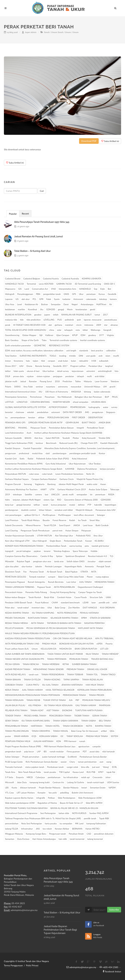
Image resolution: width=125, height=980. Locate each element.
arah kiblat (100, 376)
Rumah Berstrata (56, 582)
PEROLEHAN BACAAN (58, 417)
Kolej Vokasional (80, 459)
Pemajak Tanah (103, 566)
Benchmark (51, 443)
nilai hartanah (108, 752)
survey (114, 407)
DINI (81, 356)
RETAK (66, 664)
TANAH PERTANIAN (57, 659)
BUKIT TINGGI (89, 423)
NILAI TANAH (92, 654)
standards (84, 351)
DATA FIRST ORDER (72, 412)
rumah (82, 741)
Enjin (103, 289)
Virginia (110, 335)
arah (101, 356)
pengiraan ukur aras (42, 561)
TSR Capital (64, 772)
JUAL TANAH (85, 582)
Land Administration (14, 433)
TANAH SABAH (89, 721)
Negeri (75, 304)
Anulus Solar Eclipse (98, 489)
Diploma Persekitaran (87, 469)
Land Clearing (11, 531)
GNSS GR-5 (109, 284)
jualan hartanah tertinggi (53, 757)
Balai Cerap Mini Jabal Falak (71, 577)
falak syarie (19, 371)
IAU (40, 392)
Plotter (76, 438)
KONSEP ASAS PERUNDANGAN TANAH (24, 546)
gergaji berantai (24, 505)
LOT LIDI (104, 649)
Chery (72, 762)
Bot (109, 289)
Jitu (42, 309)
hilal (43, 361)
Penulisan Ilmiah (76, 834)
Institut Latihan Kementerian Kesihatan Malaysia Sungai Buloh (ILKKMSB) (68, 433)
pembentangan (59, 453)
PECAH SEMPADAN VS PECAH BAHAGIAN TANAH (51, 628)
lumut (97, 315)
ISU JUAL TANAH (50, 685)
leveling (63, 356)
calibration (111, 351)
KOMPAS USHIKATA (92, 279)
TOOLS (53, 356)
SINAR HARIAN (21, 736)
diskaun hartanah (28, 788)
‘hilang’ (106, 767)
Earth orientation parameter (18, 345)
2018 (57, 381)
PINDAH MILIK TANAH (97, 736)
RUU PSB (91, 772)
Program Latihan (78, 366)
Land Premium (12, 520)
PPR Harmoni (70, 741)
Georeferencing (12, 335)
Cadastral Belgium (32, 279)
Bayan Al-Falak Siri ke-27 (71, 803)
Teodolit (66, 438)
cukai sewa (34, 474)
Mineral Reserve (33, 525)
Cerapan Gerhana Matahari (44, 479)
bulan (73, 361)
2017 (105, 315)
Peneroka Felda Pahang (36, 592)
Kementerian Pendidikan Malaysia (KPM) (24, 464)
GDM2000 (106, 500)
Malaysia (88, 381)
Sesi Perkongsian (48, 813)
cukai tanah (47, 474)
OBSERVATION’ (96, 417)
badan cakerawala (102, 392)
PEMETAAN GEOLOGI (16, 577)
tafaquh (80, 376)
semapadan (82, 494)
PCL (34, 299)
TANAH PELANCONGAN (17, 731)
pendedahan (43, 412)
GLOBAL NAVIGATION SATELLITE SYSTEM (25, 407)
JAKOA (77, 525)
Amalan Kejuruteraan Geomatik (20, 536)
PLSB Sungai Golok (14, 762)
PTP (89, 505)
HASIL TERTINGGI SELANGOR (60, 690)
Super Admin (29, 32)
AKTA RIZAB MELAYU (15, 674)
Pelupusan (86, 531)
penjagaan (58, 376)
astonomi (56, 412)
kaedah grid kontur (100, 546)
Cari (42, 191)
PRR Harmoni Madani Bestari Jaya (60, 746)
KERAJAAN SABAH (48, 736)
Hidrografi (10, 294)
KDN (59, 741)
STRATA (84, 572)
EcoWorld (72, 757)
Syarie (57, 299)
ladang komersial (95, 839)
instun (8, 361)
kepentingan (111, 505)
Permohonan (36, 397)
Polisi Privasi (32, 965)
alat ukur (26, 299)
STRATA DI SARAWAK (100, 618)
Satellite (28, 494)
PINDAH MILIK (49, 644)
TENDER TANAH (13, 716)
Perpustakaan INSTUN (15, 474)
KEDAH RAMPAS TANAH (17, 613)
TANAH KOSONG (52, 680)
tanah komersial (77, 839)
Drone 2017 (11, 366)
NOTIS (89, 726)
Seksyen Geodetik (13, 438)
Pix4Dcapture (49, 515)
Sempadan (56, 304)
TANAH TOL (92, 674)
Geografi (107, 330)
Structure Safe (96, 597)
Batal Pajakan (71, 572)
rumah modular (57, 752)
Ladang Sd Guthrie (75, 782)
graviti (112, 387)
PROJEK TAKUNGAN (15, 618)
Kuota (14, 788)
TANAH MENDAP (110, 654)
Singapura (111, 412)
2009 (99, 325)
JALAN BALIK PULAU (15, 705)
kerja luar (9, 505)
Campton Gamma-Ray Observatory (21, 556)
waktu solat (92, 484)
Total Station (11, 356)
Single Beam (55, 541)
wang (109, 762)
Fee (25, 572)
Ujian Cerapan (63, 335)
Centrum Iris (58, 782)
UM (105, 387)
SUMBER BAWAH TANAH (84, 664)
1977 (101, 335)
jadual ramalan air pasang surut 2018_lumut (38, 236)
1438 (94, 361)
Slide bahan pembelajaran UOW (20, 803)
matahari (69, 325)
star (106, 325)
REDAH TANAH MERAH (17, 623)
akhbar (41, 417)
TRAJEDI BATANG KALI (102, 659)
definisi (81, 505)
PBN (38, 294)
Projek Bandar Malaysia (50, 788)
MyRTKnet (101, 304)
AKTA (94, 572)
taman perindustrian (87, 762)
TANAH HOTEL (52, 726)
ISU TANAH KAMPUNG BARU (36, 721)
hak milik (63, 839)
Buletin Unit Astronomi (82, 793)
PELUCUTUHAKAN (14, 628)
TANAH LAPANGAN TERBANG (20, 587)
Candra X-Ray (47, 556)
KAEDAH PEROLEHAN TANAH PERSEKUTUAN (28, 638)
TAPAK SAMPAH (71, 680)
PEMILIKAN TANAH (79, 659)
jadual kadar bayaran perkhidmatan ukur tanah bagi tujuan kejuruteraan (60, 930)
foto (117, 371)
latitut (8, 371)
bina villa (85, 767)
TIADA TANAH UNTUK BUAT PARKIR (65, 654)
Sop (96, 289)
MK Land (79, 823)
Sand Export (65, 525)
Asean (103, 484)
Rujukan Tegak (23, 561)
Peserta (109, 644)
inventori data (38, 608)
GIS (20, 289)
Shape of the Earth (30, 340)
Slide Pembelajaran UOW (90, 798)
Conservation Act (40, 289)
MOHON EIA (66, 649)
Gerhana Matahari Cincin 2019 (72, 489)
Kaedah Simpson (13, 448)
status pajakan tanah (35, 767)
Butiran (45, 304)
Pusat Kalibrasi (42, 603)
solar (59, 330)
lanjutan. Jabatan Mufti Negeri (27, 500)
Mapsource (10, 289)
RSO (59, 500)
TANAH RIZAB (33, 700)
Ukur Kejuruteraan (77, 464)
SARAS (17, 387)
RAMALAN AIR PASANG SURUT (76, 315)
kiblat (85, 330)
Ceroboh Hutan (64, 597)
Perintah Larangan (53, 566)
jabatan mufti (11, 381)
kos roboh (47, 829)
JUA (71, 700)
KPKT (101, 772)
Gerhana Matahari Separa (17, 479)
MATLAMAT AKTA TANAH (90, 628)
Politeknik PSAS (83, 536)
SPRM (84, 618)
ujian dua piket (12, 566)
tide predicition (34, 320)
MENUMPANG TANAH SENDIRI (48, 669)
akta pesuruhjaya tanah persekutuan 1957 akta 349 (42, 222)
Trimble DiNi (104, 438)
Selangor (101, 515)
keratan (32, 417)
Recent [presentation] (25, 214)
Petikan (52, 798)
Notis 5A (90, 474)
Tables (78, 381)
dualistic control (29, 510)
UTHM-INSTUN (44, 536)
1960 (53, 289)
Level (19, 304)
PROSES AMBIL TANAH (35, 716)
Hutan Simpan (72, 531)
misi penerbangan (13, 515)
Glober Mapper (29, 335)
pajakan (37, 551)
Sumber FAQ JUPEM (99, 813)
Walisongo (96, 330)
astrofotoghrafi (105, 371)
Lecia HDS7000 (46, 284)
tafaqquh (68, 330)
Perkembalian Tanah (73, 541)
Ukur (81, 294)
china (52, 330)
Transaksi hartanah (14, 767)
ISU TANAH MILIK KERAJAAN (58, 705)
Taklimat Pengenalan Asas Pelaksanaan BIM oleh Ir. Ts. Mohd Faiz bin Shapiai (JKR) (43, 818)
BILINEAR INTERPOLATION (18, 315)
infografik (41, 798)
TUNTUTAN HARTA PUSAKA (89, 710)
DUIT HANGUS (90, 608)
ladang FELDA (12, 829)
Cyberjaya (40, 777)
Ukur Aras (10, 304)
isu (6, 417)
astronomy (63, 387)
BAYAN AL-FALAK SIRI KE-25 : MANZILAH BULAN (74, 808)
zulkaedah (104, 361)
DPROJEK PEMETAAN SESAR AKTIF (45, 423)
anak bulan (63, 361)
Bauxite (46, 520)
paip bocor (29, 752)
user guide (91, 356)
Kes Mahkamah (65, 397)
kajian (35, 361)
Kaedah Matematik (109, 443)
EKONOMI (67, 710)
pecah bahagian (24, 551)
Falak (49, 299)
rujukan (30, 376)
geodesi (38, 315)
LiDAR (86, 603)
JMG (87, 412)
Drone (29, 366)
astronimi (91, 371)
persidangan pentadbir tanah (83, 453)
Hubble (94, 551)
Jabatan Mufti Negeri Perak (71, 484)
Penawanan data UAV (106, 510)
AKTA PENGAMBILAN (64, 587)
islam (108, 356)
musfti (116, 356)
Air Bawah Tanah (55, 572)
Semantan (10, 839)
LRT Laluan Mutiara (26, 793)
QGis (112, 731)
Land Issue (88, 525)
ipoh (79, 320)
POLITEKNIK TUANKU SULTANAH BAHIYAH (26, 808)
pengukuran (98, 412)
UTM (52, 489)
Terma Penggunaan (13, 965)
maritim (21, 309)
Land (27, 289)
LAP (39, 752)
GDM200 (51, 309)
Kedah (72, 520)
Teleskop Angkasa (62, 551)
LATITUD (9, 402)
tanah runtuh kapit (95, 782)
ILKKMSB (70, 469)
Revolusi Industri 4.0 (97, 556)
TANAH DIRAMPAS (41, 731)
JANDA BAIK (105, 423)
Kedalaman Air (32, 304)
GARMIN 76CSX (64, 284)
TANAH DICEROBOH (73, 726)
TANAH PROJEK (97, 695)
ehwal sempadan (81, 402)
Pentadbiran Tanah (95, 428)
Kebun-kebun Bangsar (15, 597)
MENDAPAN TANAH (104, 582)
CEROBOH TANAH (14, 685)
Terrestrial (31, 284)
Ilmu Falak (28, 387)
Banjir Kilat (49, 597)
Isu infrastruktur (71, 777)
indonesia (89, 325)
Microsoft (10, 782)
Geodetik (112, 294)
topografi (9, 551)
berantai (9, 412)
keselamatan (81, 309)
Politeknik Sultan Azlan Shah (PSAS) (52, 459)
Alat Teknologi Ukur (64, 536)
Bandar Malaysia (71, 788)
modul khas (37, 453)
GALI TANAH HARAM (86, 705)
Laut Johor (71, 582)
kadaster (66, 299)
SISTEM (115, 736)
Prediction (67, 381)
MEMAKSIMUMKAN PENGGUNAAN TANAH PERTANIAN (32, 695)
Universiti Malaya (92, 387)
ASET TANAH (53, 710)
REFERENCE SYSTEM (59, 345)
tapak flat (111, 772)
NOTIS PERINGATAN (67, 613)
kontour (39, 443)
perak (8, 325)
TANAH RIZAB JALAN (92, 680)
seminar (39, 387)
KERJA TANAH (12, 690)
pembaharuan (54, 777)
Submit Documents (14, 525)
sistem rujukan (43, 376)
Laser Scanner (101, 381)
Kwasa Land (78, 772)
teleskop (103, 299)
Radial (30, 459)
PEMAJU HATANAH (89, 613)
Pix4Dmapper (65, 515)
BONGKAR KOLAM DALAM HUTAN (76, 644)
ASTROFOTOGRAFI (58, 407)
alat (50, 325)
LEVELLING (49, 320)
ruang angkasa (102, 577)
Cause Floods (81, 597)
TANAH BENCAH (31, 664)
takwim (39, 566)
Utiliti (108, 597)
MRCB (30, 777)
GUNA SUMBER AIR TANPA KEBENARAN (25, 654)
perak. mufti (68, 494)
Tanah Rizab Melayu (31, 520)
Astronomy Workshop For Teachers (21, 489)
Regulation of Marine (47, 803)
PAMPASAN (105, 705)
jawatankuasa (111, 320)
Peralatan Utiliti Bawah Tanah (19, 603)
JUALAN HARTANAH (43, 741)
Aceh (29, 433)
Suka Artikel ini (110, 141)
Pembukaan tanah (56, 767)
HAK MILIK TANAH (95, 685)
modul (72, 505)
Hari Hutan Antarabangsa (44, 839)
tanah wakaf (23, 608)
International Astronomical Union (20, 392)
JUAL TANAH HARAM (32, 690)
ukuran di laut (33, 371)
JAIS (38, 829)
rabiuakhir (84, 361)
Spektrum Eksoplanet (75, 556)
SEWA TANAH (12, 721)
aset (102, 762)
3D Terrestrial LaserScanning (88, 284)
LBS (7, 788)
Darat (66, 304)
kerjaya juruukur (107, 469)
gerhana (58, 325)
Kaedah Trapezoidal (32, 448)
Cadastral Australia (70, 279)
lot (91, 494)
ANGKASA (76, 392)
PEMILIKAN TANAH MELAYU (96, 700)
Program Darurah (13, 484)
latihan (37, 505)
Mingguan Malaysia (14, 834)
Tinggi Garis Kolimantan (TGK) (19, 443)
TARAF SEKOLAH (75, 736)
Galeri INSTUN (52, 438)
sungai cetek (72, 767)
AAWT (44, 489)
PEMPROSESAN (78, 407)
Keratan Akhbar (62, 829)
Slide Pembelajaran (66, 798)
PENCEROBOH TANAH (60, 716)
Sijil (41, 335)
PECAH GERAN (12, 664)
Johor (108, 777)
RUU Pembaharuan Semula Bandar (42, 762)
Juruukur (91, 561)
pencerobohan (12, 823)
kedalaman (10, 309)
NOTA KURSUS (79, 813)
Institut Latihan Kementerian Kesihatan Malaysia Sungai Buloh (34, 469)
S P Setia (9, 777)
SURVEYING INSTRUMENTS (33, 356)
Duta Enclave (23, 839)
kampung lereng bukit (40, 782)
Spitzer (59, 556)
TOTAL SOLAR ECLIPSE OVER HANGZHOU (26, 330)
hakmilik (98, 505)
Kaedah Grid (11, 459)
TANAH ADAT (37, 710)
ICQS (34, 736)
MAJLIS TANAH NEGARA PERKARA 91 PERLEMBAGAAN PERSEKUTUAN (40, 633)
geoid (93, 309)
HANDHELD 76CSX (14, 284)
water (106, 407)
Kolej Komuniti (89, 438)
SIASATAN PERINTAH (94, 623)
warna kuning (76, 546)
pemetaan (91, 294)
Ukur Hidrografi (40, 541)
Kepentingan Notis (73, 566)
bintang (87, 392)
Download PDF (89, 141)
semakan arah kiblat (64, 510)
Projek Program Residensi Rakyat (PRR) (23, 746)
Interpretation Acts (67, 289)
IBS (45, 752)
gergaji (61, 309)
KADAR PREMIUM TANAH (18, 669)
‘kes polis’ (53, 793)
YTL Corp (9, 793)
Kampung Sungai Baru (36, 834)
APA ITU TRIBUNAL (104, 638)
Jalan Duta (22, 782)
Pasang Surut (46, 381)
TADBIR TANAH (82, 716)
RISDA (111, 494)
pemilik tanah (90, 818)
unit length (71, 351)
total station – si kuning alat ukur (32, 251)
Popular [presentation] (13, 214)
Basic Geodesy (12, 340)
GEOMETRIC (40, 345)
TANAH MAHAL (61, 731)
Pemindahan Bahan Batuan (61, 428)
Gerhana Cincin (66, 479)
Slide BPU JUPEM (94, 803)
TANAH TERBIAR (75, 674)
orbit (115, 603)
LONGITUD (22, 402)
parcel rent (58, 531)
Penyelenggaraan (25, 294)
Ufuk (50, 608)
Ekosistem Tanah (13, 572)
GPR (41, 299)
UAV (21, 366)
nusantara (50, 387)
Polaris (8, 387)
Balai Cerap (60, 608)
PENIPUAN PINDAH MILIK (18, 741)
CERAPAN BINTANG (40, 402)
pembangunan (12, 510)
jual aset (96, 767)
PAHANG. (23, 428)
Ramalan (33, 381)
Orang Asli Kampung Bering (63, 592)
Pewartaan (50, 397)
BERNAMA (77, 829)
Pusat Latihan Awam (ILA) (17, 649)
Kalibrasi (49, 335)
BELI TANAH (105, 721)
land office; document (84, 515)
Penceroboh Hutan (14, 592)
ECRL (115, 767)
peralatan (70, 376)
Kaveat (88, 541)
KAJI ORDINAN (107, 608)
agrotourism (84, 746)
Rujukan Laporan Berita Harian (19, 798)
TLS (112, 556)
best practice (97, 351)
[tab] (13, 214)
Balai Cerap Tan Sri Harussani (85, 731)
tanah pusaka (50, 772)
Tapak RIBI (104, 818)
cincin (79, 325)
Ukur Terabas (95, 464)
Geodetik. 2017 (60, 366)
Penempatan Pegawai (15, 582)
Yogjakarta (40, 484)
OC (62, 736)
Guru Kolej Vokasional (56, 464)
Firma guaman (73, 752)
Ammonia (89, 566)
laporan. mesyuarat (93, 320)
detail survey (63, 371)
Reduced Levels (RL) (69, 443)
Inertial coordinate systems (93, 340)
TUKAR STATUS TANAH (54, 700)
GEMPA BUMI (72, 423)
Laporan (9, 299)
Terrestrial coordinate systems (63, 340)
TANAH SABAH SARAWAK (66, 721)
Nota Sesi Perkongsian (32, 823)
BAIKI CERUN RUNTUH (86, 649)
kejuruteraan (78, 371)
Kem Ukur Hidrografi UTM (17, 541)
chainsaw (20, 412)
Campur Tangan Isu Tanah (90, 592)
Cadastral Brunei (13, 279)
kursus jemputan (59, 505)
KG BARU (99, 541)
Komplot (42, 793)
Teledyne (115, 381)
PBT (77, 700)
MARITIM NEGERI (61, 402)
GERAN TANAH (100, 716)
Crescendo (97, 777)
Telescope (115, 489)
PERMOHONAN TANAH (74, 695)
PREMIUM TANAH (75, 669)
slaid (48, 453)
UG (17, 299)
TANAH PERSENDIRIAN (53, 674)
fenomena (18, 361)
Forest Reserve (59, 520)
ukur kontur (27, 566)
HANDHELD (85, 289)
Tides (44, 340)
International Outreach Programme (21, 813)
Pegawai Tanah (44, 587)
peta (87, 546)
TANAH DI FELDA (32, 680)
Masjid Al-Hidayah (84, 510)
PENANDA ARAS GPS (15, 423)
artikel (104, 731)
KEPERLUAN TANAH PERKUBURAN (94, 690)
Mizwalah (9, 561)
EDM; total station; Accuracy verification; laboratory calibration (34, 351)
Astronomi (78, 299)
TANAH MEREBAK (51, 664)
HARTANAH (37, 726)
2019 (7, 494)
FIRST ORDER (79, 417)
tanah (45, 505)
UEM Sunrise (113, 782)
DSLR (8, 376)
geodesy (92, 335)
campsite (96, 746)
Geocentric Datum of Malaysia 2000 (81, 500)
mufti (89, 376)
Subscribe (114, 910)
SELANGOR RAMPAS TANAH (64, 618)
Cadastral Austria (51, 279)
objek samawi (105, 561)
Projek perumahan (31, 757)
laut (46, 494)
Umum (68, 32)
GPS (74, 294)
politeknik (69, 320)
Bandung (52, 484)
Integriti (80, 428)
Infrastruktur (27, 829)
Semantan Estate (98, 788)
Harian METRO (93, 829)
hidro (7, 500)
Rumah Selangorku (36, 582)
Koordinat (33, 309)
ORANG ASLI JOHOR (97, 669)
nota (78, 330)
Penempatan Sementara (16, 397)
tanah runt (34, 674)
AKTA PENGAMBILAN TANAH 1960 (22, 644)
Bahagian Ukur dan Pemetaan (88, 397)
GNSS (66, 294)
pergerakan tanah (13, 752)
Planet (90, 577)
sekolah (31, 412)
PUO (60, 320)
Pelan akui (10, 608)
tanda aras (59, 561)
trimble (72, 356)
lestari (84, 788)
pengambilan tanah (52, 294)
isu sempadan (66, 823)
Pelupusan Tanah (38, 428)
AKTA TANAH (37, 623)
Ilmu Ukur (98, 536)
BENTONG (10, 428)
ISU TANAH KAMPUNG (43, 613)
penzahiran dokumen (104, 834)
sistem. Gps (49, 500)
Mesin (70, 309)
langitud (109, 366)
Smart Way (95, 520)
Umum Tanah (57, 32)
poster (8, 736)
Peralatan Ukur (95, 366)
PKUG (115, 397)
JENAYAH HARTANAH (72, 685)
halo (28, 361)
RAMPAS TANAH (103, 726)
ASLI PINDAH (35, 705)
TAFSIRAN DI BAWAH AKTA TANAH (64, 623)
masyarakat (76, 387)
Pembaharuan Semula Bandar (93, 757)
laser (94, 603)
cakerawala (91, 299)
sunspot (52, 577)
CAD (89, 834)
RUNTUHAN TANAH (38, 618)
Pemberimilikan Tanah (56, 546)
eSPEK (100, 644)
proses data (18, 376)
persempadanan (18, 417)
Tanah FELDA (50, 525)
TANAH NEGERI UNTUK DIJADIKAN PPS (25, 659)
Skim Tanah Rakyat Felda (29, 772)
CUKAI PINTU (33, 685)
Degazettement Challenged (90, 587)
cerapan (51, 361)
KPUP (75, 335)
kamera (113, 299)
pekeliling (64, 793)
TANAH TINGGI (108, 674)
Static (22, 459)
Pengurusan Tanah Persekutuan (35, 531)
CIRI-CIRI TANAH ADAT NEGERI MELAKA (73, 638)
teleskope (17, 494)
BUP (107, 397)
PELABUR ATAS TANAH (16, 710)
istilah (56, 315)
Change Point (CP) (89, 443)
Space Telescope (80, 551)
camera (38, 494)
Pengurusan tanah (57, 834)
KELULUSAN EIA (49, 649)
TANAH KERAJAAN (14, 700)
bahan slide (64, 813)
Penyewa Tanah (37, 572)
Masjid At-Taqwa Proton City (90, 479)
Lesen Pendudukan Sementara (69, 474)
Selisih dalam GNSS (76, 561)
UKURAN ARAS (99, 402)
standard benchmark (70, 603)
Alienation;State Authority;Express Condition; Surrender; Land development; (80, 448)
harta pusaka (51, 823)
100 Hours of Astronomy (57, 392)
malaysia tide (11, 320)
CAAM (55, 603)
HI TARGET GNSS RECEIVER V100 (29, 325)
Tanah (47, 32)
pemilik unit (104, 603)
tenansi (47, 551)
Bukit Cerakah (102, 525)
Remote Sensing (43, 366)
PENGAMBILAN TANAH (16, 726)
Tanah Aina (10, 772)
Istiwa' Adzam (45, 510)
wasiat (63, 762)
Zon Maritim (74, 608)
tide (22, 320)
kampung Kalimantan (96, 823)
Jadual (23, 381)
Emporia (20, 777)
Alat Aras (38, 438)
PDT (85, 752)
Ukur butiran (48, 371)
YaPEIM (112, 788)
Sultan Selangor (12, 757)
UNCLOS (55, 494)
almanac (114, 325)
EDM (83, 335)
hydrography (94, 407)
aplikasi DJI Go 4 (32, 515)
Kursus (102, 294)
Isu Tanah (82, 520)
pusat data (94, 752)
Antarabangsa (87, 304)
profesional (24, 453)
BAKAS (28, 438)
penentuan (100, 494)
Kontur (102, 453)
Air (111, 304)
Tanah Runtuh (35, 597)
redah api (85, 777)
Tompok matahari (37, 577)
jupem (47, 315)
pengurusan (10, 453)
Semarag (28, 484)
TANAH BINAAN (13, 680)
